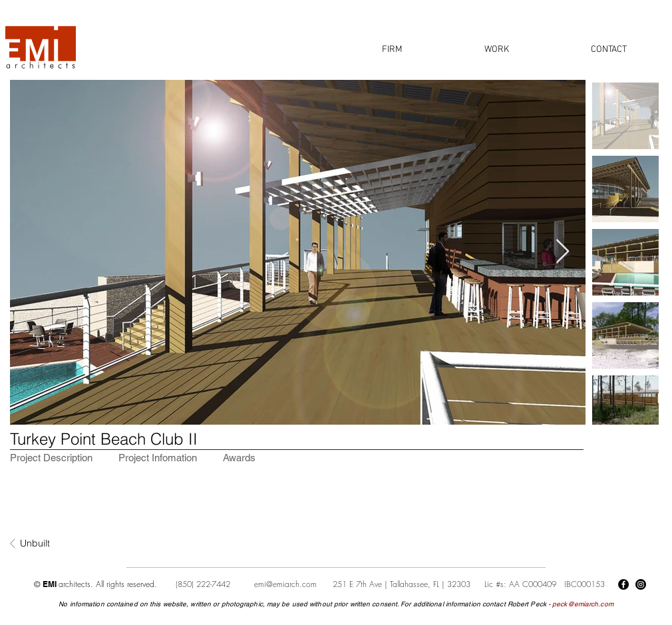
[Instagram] (641, 584)
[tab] (51, 458)
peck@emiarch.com (583, 604)
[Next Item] (563, 252)
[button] (393, 50)
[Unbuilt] (64, 544)
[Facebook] (623, 584)
